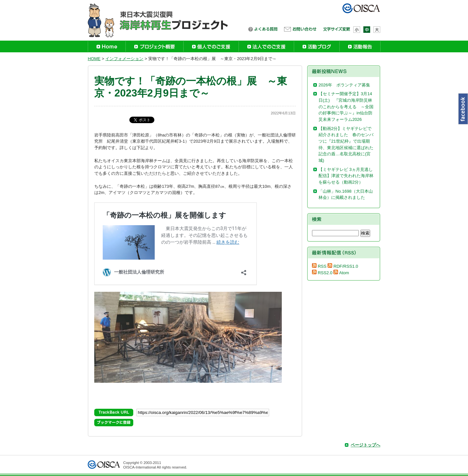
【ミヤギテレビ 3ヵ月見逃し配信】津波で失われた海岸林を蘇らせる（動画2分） (346, 176)
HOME (94, 59)
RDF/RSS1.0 (343, 266)
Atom (341, 273)
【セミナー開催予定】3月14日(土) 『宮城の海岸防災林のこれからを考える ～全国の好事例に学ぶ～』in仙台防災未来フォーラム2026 (346, 107)
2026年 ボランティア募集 (346, 85)
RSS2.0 (322, 273)
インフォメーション (124, 59)
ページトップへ (365, 445)
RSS (319, 266)
